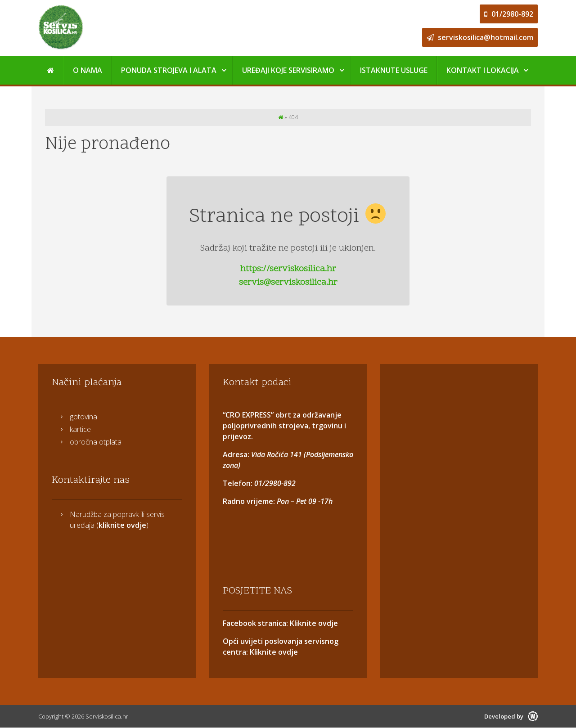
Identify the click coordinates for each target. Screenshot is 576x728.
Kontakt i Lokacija (483, 70)
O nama (88, 70)
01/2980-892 (509, 14)
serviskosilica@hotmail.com (480, 37)
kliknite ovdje (122, 525)
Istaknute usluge (394, 70)
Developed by (511, 716)
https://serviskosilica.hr (288, 269)
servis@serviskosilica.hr (288, 283)
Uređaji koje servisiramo (288, 70)
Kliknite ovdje (313, 623)
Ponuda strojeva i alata (169, 70)
